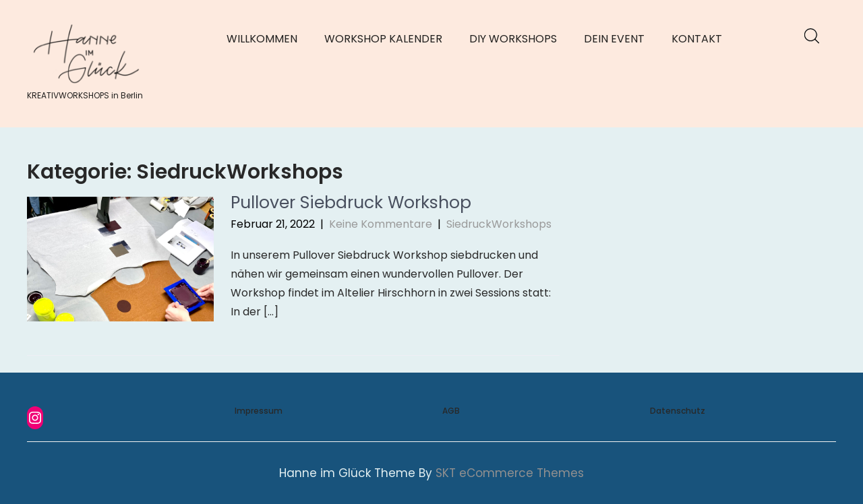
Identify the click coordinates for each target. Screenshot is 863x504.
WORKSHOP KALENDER (383, 39)
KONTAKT (697, 39)
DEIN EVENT (614, 39)
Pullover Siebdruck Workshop (351, 202)
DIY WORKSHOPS (513, 39)
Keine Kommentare (381, 224)
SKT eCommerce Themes (510, 473)
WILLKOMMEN (262, 39)
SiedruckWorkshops (499, 224)
